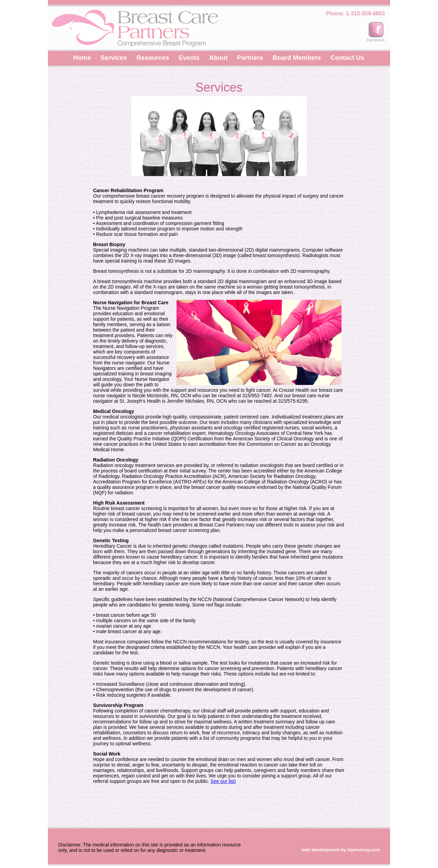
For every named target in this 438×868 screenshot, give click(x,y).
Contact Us (347, 58)
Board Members (297, 58)
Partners (250, 58)
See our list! (223, 781)
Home (82, 58)
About (218, 58)
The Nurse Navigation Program (131, 305)
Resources (153, 58)
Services (114, 58)
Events (189, 58)
